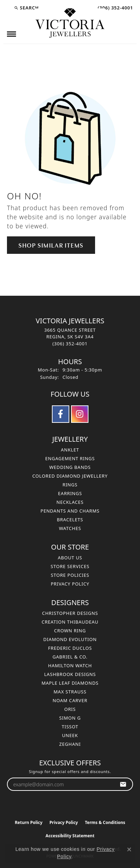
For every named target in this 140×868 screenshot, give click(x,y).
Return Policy (29, 822)
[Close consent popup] (129, 849)
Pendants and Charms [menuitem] (70, 511)
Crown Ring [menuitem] (70, 631)
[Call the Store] (70, 344)
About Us (70, 558)
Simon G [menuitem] (70, 718)
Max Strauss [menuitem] (70, 692)
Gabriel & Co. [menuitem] (70, 657)
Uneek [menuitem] (70, 735)
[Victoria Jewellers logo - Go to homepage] (70, 23)
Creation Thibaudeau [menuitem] (70, 622)
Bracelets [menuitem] (70, 520)
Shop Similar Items (51, 245)
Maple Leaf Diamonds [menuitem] (70, 683)
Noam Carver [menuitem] (70, 700)
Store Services (70, 566)
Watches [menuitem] (70, 528)
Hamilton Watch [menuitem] (70, 665)
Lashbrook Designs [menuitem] (70, 674)
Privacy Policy (70, 584)
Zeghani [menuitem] (70, 744)
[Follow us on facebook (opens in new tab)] (61, 414)
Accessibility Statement (70, 836)
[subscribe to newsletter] (123, 784)
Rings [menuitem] (70, 485)
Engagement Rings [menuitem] (70, 458)
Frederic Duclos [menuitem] (70, 648)
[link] (115, 8)
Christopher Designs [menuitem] (70, 613)
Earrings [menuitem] (70, 493)
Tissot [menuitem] (70, 727)
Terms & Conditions (105, 822)
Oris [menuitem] (70, 709)
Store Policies (70, 575)
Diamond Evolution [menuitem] (70, 639)
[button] (26, 8)
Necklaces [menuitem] (70, 502)
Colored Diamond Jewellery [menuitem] (70, 476)
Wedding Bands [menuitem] (70, 467)
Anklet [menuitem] (70, 450)
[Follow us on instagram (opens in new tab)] (80, 414)
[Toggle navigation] (11, 34)
